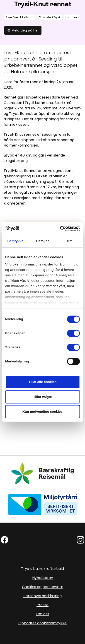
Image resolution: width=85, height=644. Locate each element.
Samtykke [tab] (15, 241)
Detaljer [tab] (43, 241)
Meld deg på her (23, 30)
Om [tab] (70, 241)
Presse (42, 605)
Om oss (42, 614)
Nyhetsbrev (43, 578)
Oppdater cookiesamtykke (42, 623)
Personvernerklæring (42, 596)
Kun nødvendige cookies (43, 411)
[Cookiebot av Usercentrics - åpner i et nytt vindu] (61, 229)
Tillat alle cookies (43, 382)
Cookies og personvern (43, 587)
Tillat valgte (42, 397)
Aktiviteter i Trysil (50, 17)
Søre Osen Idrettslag (20, 17)
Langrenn (72, 17)
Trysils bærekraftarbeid (42, 569)
